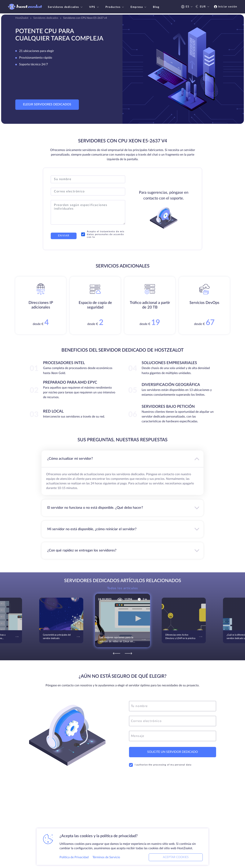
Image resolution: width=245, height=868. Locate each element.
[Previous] (117, 653)
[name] (173, 706)
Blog (156, 7)
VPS (94, 7)
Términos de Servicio (106, 857)
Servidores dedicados (66, 7)
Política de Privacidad (74, 857)
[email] (173, 721)
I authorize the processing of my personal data (160, 765)
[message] (173, 736)
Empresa (139, 7)
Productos (115, 7)
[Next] (128, 653)
